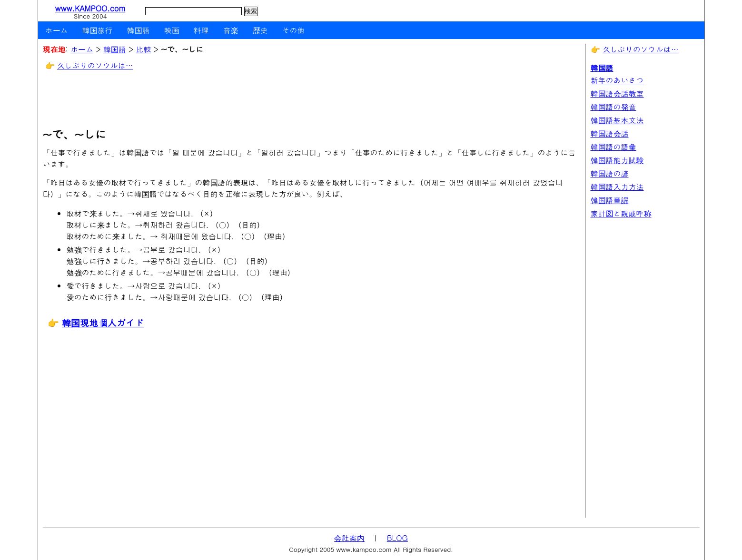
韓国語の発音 (613, 107)
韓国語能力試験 (617, 160)
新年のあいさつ (617, 80)
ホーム (57, 30)
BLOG (397, 538)
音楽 (231, 30)
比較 (143, 49)
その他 (294, 30)
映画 (172, 30)
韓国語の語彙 (613, 147)
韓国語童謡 (610, 200)
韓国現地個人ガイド (103, 322)
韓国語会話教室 (617, 93)
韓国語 (139, 30)
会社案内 (349, 538)
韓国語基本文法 (617, 120)
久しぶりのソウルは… (95, 65)
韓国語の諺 (610, 173)
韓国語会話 (610, 133)
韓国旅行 (98, 30)
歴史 (260, 30)
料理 (201, 30)
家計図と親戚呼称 (621, 213)
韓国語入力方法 (617, 187)
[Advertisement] (216, 100)
